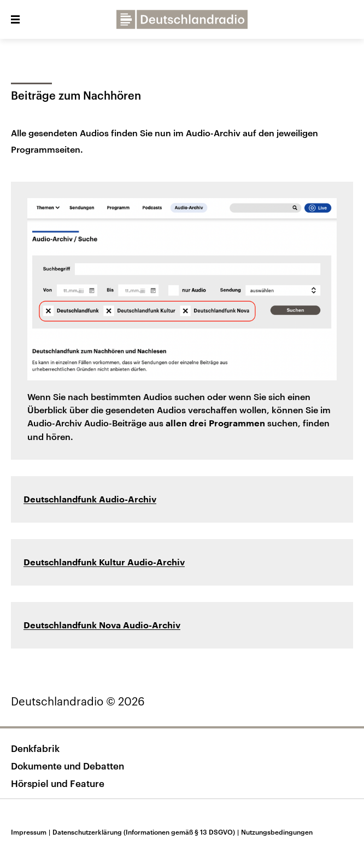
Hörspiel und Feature (58, 783)
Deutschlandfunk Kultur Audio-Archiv (104, 563)
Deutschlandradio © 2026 (78, 701)
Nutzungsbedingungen (277, 832)
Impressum (32, 832)
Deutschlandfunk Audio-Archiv (90, 500)
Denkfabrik (35, 748)
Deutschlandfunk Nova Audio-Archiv (102, 626)
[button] (15, 20)
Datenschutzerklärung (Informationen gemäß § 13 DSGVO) (147, 832)
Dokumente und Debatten (67, 766)
